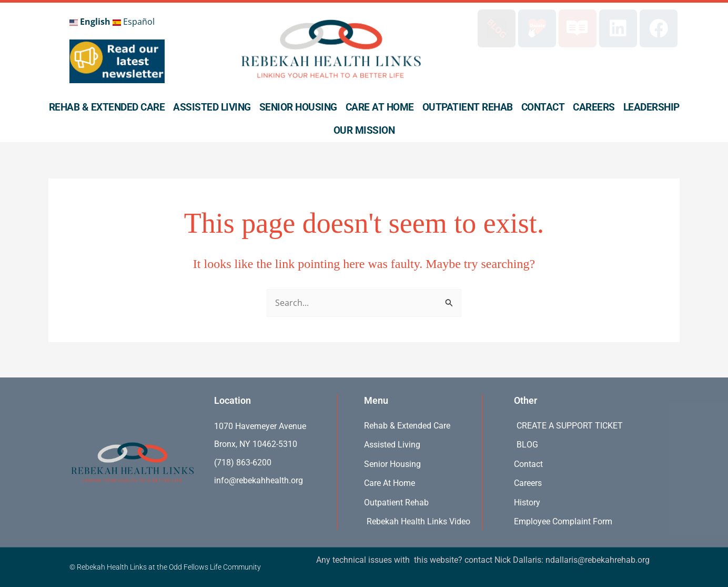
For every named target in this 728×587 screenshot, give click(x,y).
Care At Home (380, 107)
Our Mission (364, 130)
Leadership (651, 107)
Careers (594, 107)
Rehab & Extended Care (107, 107)
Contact (543, 107)
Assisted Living (212, 107)
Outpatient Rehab (468, 107)
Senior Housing (298, 107)
